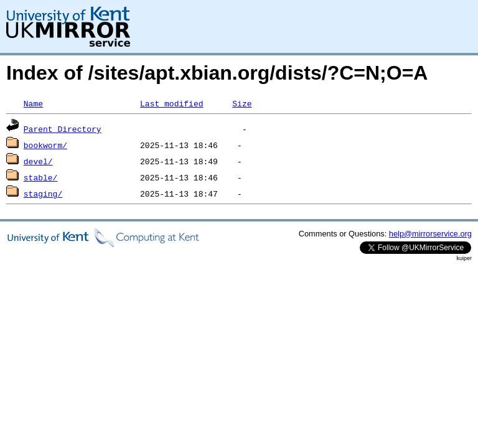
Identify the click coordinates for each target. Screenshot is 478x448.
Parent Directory (63, 129)
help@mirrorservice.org (430, 234)
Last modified (171, 103)
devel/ (38, 161)
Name (33, 103)
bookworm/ (45, 145)
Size (242, 103)
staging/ (43, 194)
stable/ (41, 177)
